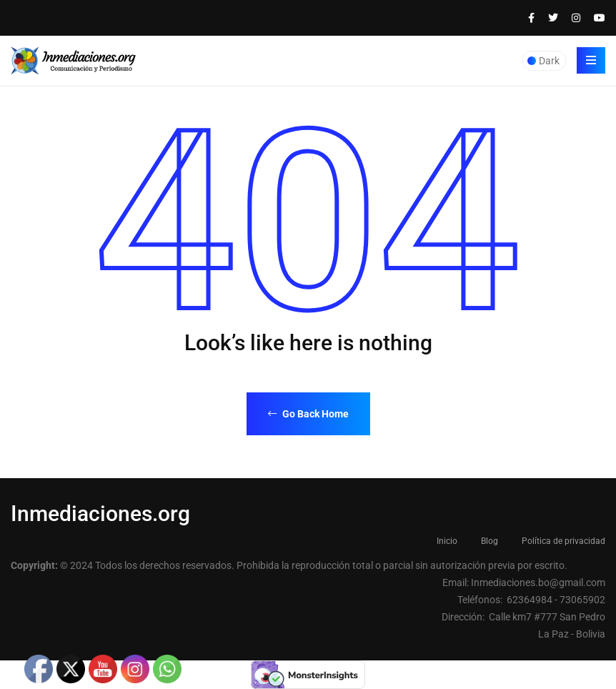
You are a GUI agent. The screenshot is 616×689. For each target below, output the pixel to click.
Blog (490, 541)
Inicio (447, 541)
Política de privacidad (563, 541)
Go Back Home (308, 414)
